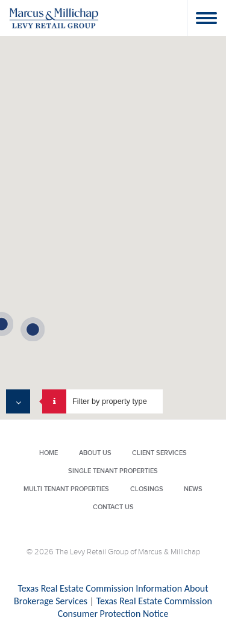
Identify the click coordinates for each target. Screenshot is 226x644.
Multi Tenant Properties (66, 489)
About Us (95, 453)
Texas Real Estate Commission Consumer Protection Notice (135, 607)
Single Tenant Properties (113, 471)
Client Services (159, 453)
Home (49, 453)
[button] (33, 329)
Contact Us (113, 507)
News (193, 489)
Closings (147, 489)
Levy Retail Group (54, 18)
